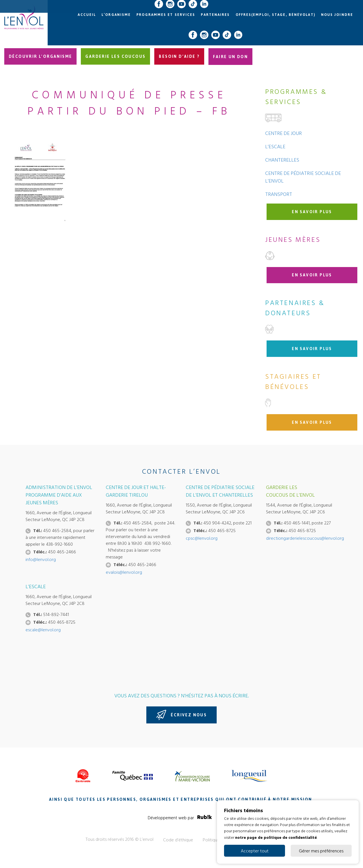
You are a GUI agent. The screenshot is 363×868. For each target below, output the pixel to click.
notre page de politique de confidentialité (276, 837)
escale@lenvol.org (43, 630)
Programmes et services (166, 15)
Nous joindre (337, 15)
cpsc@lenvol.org (202, 538)
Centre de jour (283, 133)
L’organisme (116, 15)
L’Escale (275, 146)
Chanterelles (282, 160)
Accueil (87, 15)
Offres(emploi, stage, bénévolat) (276, 15)
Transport (279, 194)
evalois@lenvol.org (124, 572)
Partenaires (215, 15)
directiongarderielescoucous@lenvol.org (305, 538)
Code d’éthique (178, 840)
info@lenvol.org (41, 559)
